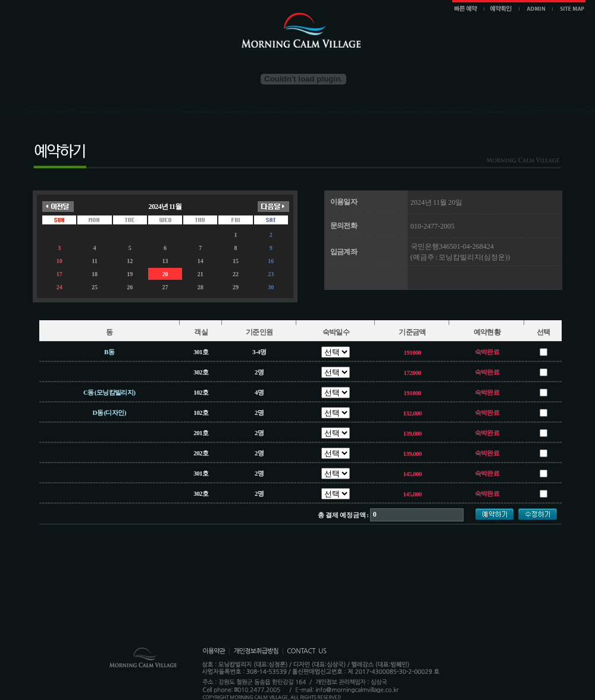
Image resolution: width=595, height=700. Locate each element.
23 (271, 274)
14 (201, 261)
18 (95, 274)
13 (165, 261)
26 (130, 287)
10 (59, 261)
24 (59, 287)
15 (236, 261)
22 (236, 274)
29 (236, 287)
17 (59, 274)
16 (271, 261)
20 (165, 274)
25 (95, 287)
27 (165, 287)
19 (130, 274)
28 (201, 287)
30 (271, 287)
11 (94, 261)
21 (201, 274)
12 (130, 261)
